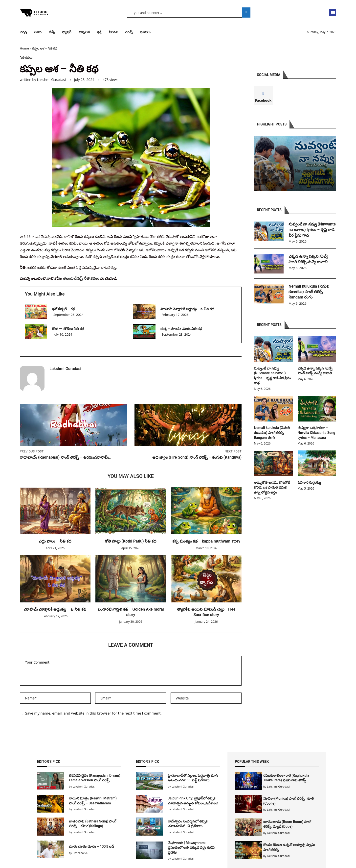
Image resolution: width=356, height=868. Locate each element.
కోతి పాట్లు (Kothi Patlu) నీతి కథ (131, 541)
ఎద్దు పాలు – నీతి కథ (55, 541)
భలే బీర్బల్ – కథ (64, 309)
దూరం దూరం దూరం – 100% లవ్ (92, 846)
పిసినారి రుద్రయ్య (309, 482)
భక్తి (99, 32)
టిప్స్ (52, 32)
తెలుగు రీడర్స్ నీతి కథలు (81, 278)
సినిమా (113, 32)
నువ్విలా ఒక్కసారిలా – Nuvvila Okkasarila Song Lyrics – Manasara (316, 433)
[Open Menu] (333, 12)
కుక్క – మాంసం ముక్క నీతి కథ (181, 329)
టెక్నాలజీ (84, 32)
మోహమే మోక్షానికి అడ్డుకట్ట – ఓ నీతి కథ (187, 309)
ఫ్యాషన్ (67, 32)
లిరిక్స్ (129, 32)
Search (246, 12)
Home (24, 48)
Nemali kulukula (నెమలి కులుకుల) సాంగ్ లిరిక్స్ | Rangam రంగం (309, 292)
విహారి (38, 32)
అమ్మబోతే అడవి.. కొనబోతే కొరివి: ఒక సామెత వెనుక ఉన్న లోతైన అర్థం (272, 487)
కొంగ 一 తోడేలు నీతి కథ (68, 329)
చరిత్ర (23, 32)
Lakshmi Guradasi (51, 80)
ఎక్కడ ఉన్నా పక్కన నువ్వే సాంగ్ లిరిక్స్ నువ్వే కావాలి (309, 259)
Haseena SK (80, 853)
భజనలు (145, 32)
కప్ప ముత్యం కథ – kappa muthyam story (206, 541)
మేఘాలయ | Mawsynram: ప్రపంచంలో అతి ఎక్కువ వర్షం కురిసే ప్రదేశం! (191, 848)
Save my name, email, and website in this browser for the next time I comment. (93, 713)
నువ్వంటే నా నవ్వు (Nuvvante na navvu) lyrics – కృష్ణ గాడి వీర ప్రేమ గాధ (312, 230)
